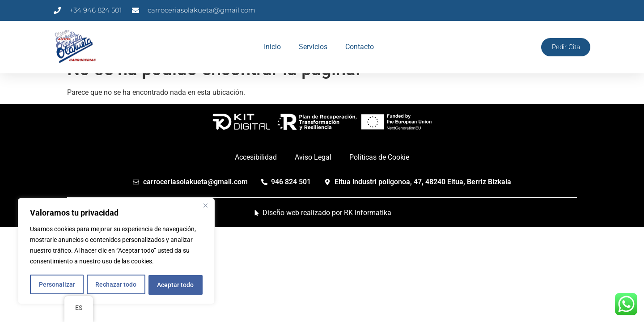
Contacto (358, 47)
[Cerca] (205, 207)
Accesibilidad (256, 176)
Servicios (312, 47)
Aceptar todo (176, 285)
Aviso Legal (313, 176)
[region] (116, 252)
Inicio (271, 47)
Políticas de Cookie (379, 176)
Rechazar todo (116, 285)
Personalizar (57, 285)
